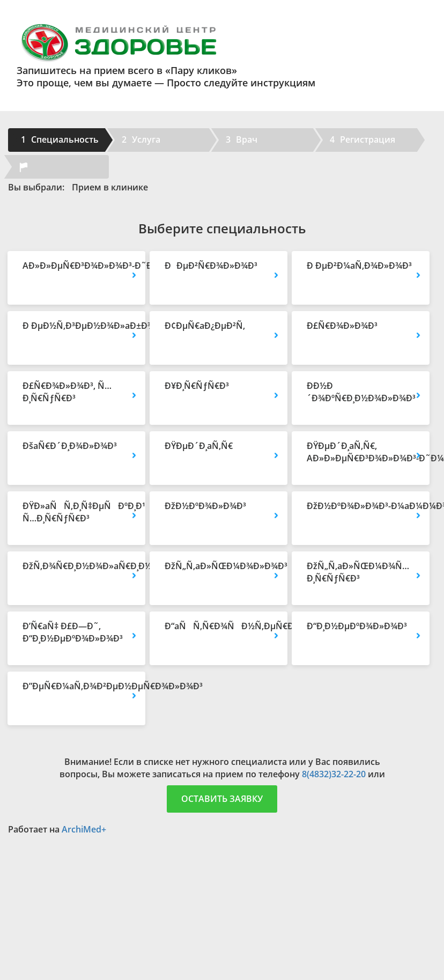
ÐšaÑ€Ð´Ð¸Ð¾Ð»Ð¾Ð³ (70, 446)
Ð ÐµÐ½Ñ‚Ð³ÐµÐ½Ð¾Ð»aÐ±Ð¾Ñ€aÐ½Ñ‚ (76, 326)
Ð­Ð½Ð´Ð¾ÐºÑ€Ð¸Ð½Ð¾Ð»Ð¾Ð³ (361, 392)
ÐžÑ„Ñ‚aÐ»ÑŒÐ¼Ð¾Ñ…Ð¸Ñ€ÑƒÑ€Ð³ (358, 572)
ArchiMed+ (84, 829)
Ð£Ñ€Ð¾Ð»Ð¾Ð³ (342, 326)
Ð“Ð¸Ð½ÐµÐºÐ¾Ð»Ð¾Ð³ (357, 626)
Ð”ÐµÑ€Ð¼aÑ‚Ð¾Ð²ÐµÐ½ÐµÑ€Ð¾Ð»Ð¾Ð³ (76, 686)
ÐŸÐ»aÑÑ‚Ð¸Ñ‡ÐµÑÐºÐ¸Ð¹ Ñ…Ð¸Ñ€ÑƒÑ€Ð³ (76, 512)
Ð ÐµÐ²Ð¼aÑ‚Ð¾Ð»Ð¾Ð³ (359, 266)
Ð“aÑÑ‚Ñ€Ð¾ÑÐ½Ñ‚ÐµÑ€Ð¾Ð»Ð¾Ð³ (219, 626)
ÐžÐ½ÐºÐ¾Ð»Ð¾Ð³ (205, 506)
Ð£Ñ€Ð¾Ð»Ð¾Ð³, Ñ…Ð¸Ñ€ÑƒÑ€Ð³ (67, 392)
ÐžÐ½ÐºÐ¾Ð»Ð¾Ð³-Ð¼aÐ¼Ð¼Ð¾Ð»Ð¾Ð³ (361, 506)
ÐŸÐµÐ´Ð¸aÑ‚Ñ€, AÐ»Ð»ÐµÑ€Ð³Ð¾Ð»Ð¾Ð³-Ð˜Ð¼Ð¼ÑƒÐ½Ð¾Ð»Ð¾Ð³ (361, 452)
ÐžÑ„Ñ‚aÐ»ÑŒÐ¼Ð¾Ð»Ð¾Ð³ (219, 566)
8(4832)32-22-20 (334, 774)
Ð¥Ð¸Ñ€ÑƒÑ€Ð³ (197, 386)
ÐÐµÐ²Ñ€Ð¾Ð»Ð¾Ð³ (211, 266)
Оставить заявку (222, 799)
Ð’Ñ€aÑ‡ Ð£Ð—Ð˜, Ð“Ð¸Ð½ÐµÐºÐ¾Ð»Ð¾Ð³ (73, 632)
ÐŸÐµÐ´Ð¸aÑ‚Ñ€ (199, 446)
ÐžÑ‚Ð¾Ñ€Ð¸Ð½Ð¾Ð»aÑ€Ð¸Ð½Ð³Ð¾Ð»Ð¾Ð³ (76, 566)
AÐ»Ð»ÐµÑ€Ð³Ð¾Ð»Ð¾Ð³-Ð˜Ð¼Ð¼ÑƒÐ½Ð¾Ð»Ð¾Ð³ (76, 266)
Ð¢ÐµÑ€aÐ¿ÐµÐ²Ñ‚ (205, 326)
